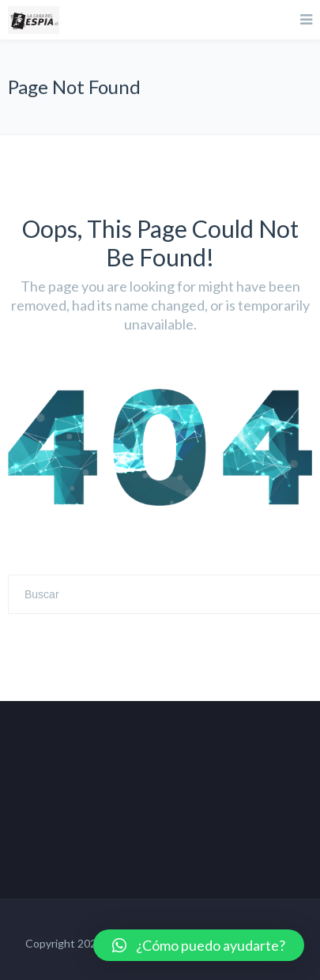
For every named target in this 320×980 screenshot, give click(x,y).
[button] (199, 945)
